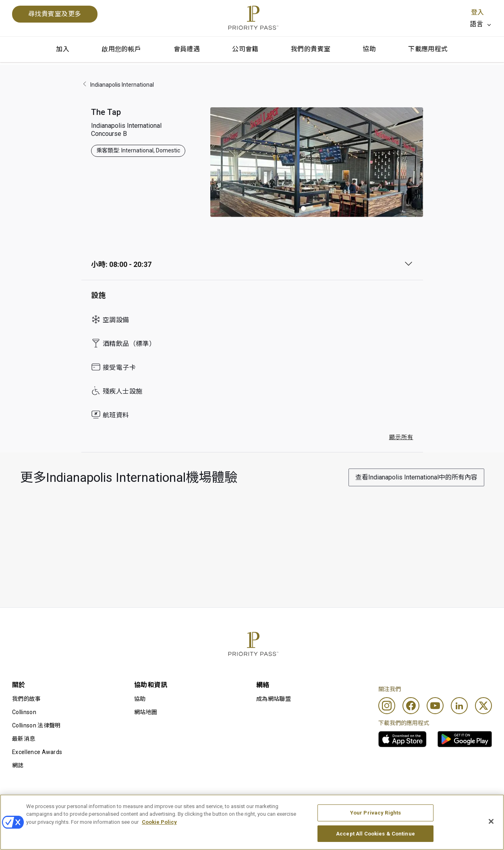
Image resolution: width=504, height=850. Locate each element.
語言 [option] (476, 24)
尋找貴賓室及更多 (55, 14)
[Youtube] (435, 706)
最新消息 (24, 739)
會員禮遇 (187, 49)
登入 (477, 12)
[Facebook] (411, 706)
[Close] (491, 838)
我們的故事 (27, 699)
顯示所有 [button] (401, 437)
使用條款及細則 (32, 807)
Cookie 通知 (231, 807)
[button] (303, 208)
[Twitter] (483, 706)
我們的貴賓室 (311, 49)
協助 (369, 49)
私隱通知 (329, 807)
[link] (402, 739)
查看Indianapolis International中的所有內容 (416, 477)
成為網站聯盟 (274, 699)
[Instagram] (387, 706)
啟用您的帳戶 (121, 49)
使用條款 (125, 807)
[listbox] (481, 24)
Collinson (24, 712)
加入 (63, 49)
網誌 (18, 765)
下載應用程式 (428, 49)
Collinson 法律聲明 (36, 725)
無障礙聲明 (434, 807)
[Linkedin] (459, 706)
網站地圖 (146, 712)
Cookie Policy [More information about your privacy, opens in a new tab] (159, 839)
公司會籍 (245, 49)
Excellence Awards (37, 752)
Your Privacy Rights (375, 830)
